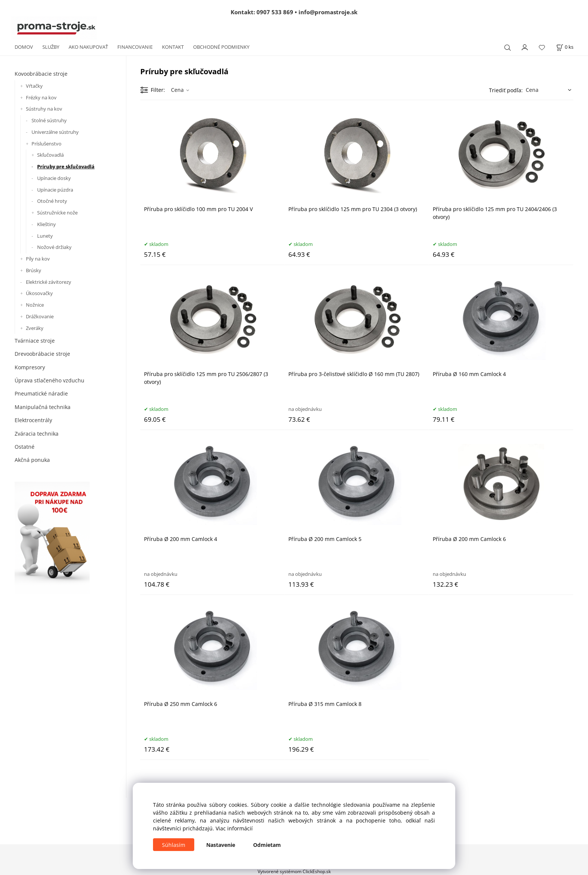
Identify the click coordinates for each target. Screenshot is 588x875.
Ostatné (25, 447)
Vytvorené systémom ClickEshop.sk (294, 871)
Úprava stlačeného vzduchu (49, 380)
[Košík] (565, 47)
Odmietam (267, 845)
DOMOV (24, 47)
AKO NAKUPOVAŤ (88, 47)
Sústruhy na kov (44, 109)
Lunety (45, 236)
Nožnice (35, 305)
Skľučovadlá (50, 155)
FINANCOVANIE (135, 47)
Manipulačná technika (43, 407)
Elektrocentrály (33, 420)
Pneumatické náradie (41, 393)
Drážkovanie (40, 316)
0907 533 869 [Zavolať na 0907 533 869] (275, 12)
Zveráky (35, 328)
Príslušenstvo (46, 144)
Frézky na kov (41, 97)
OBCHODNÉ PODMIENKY (221, 47)
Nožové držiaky (54, 247)
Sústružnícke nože (57, 213)
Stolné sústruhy (49, 120)
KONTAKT (173, 47)
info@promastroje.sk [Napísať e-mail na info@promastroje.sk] (328, 12)
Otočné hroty (52, 201)
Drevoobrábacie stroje (42, 354)
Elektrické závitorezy (49, 282)
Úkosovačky (39, 293)
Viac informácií (234, 828)
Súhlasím (174, 845)
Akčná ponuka (32, 460)
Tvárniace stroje (35, 341)
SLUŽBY (51, 47)
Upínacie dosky (54, 178)
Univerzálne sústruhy (55, 132)
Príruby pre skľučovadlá (66, 166)
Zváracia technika (37, 434)
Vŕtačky (34, 86)
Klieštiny (46, 224)
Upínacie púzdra (55, 190)
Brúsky (34, 270)
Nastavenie (221, 845)
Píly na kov (38, 259)
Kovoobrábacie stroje (41, 74)
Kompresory (30, 367)
